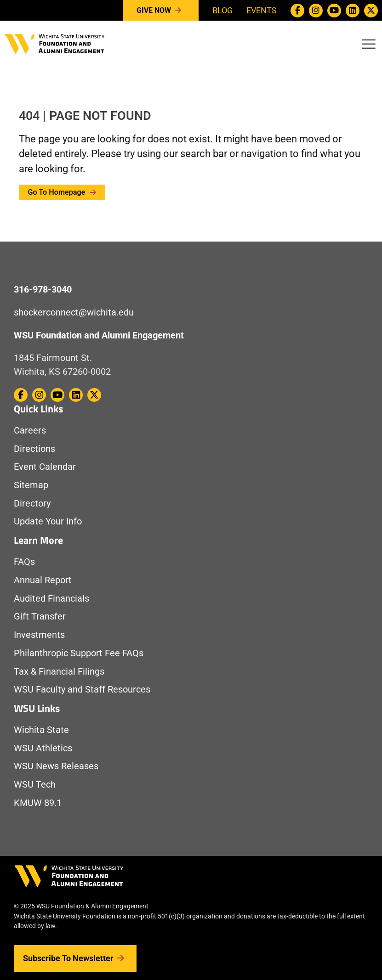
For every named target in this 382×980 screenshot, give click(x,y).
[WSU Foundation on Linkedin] (353, 11)
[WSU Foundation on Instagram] (316, 11)
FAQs (24, 562)
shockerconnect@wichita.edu (74, 313)
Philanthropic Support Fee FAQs (79, 653)
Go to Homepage (62, 192)
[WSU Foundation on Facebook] (297, 11)
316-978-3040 (43, 290)
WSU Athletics (43, 748)
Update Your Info (48, 521)
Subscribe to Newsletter (75, 958)
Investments (39, 635)
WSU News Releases (56, 766)
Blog (222, 10)
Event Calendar (45, 467)
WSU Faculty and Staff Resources (82, 690)
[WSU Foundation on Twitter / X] (371, 11)
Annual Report (43, 580)
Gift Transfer (40, 617)
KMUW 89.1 (38, 803)
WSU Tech (35, 785)
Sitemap (31, 485)
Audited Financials (51, 599)
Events (262, 10)
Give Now (161, 11)
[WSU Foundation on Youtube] (334, 11)
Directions (34, 449)
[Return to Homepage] (55, 43)
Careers (30, 431)
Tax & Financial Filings (59, 672)
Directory (32, 504)
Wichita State (41, 730)
